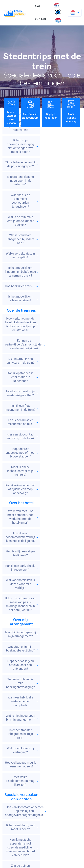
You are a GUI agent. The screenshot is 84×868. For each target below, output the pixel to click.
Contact (42, 19)
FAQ (38, 6)
